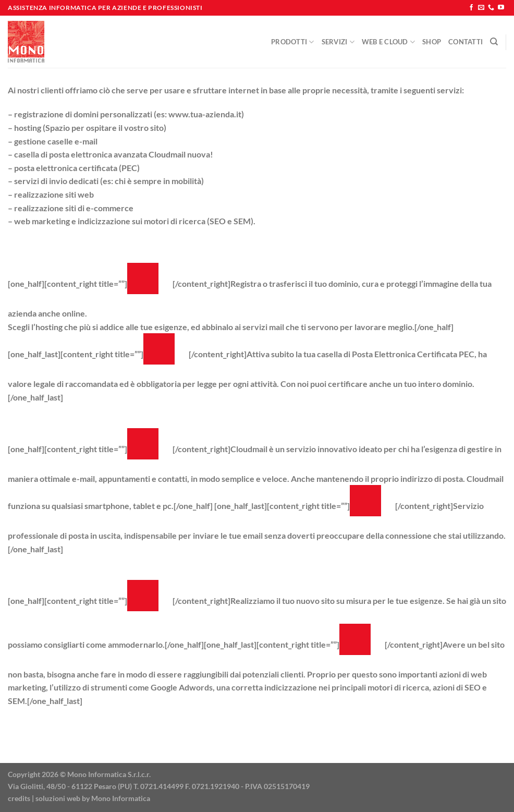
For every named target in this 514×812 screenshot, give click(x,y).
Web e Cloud (388, 42)
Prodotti (293, 42)
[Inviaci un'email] (481, 8)
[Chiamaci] (491, 8)
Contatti (466, 42)
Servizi (338, 42)
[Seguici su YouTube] (501, 8)
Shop (432, 42)
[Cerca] (494, 42)
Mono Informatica (121, 798)
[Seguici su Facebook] (471, 8)
